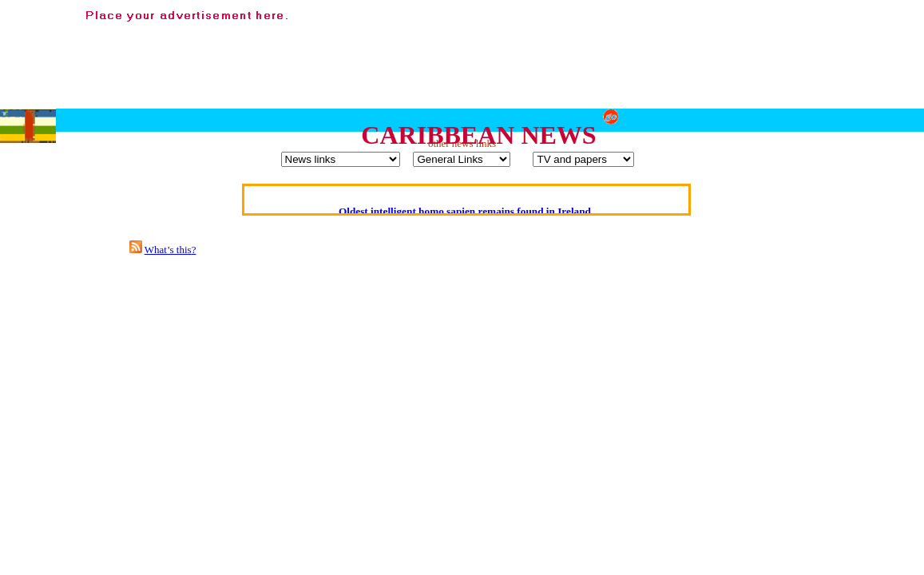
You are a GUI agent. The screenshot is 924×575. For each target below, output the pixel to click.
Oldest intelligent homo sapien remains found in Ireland (465, 211)
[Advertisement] (627, 49)
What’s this (168, 250)
